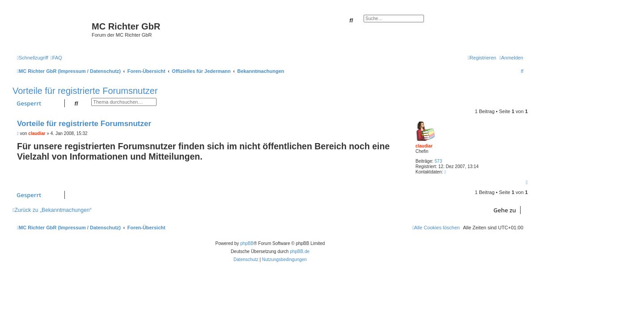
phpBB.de (300, 251)
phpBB (247, 243)
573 (439, 161)
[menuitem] (56, 58)
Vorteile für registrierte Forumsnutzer (85, 91)
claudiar (424, 146)
